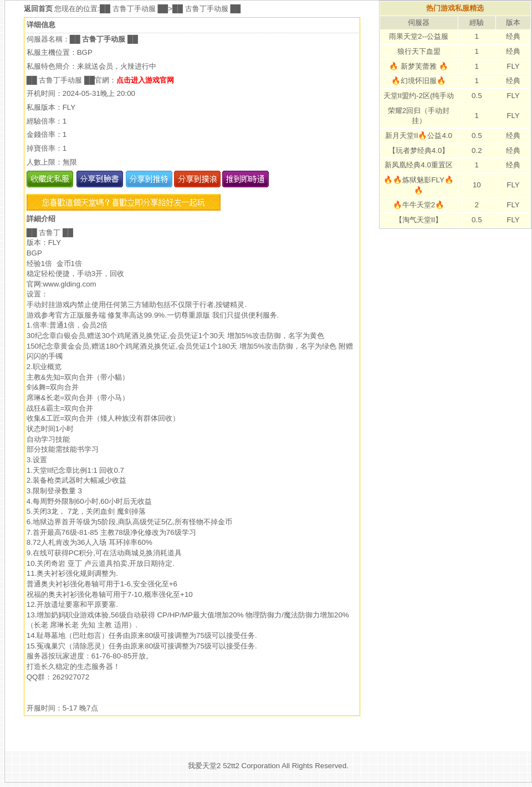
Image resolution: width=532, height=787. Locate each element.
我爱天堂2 (204, 766)
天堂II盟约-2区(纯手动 (419, 96)
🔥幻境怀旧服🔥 (419, 81)
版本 (513, 22)
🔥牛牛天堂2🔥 (419, 205)
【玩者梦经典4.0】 (419, 150)
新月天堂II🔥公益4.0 (419, 136)
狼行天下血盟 (419, 51)
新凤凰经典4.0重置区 (419, 165)
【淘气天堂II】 (419, 220)
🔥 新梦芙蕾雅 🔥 (418, 66)
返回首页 (39, 9)
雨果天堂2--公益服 (419, 36)
